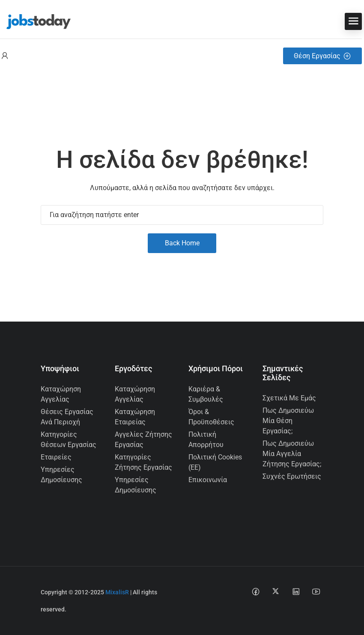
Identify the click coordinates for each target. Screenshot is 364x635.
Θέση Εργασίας (322, 56)
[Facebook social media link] (255, 591)
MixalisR (117, 592)
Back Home (182, 243)
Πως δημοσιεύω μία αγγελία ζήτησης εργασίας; (292, 454)
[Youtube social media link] (316, 591)
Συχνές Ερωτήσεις (292, 476)
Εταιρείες (56, 457)
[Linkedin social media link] (296, 591)
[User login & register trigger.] (5, 56)
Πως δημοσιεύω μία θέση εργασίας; (288, 421)
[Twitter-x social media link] (276, 591)
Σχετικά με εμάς (289, 398)
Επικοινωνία (208, 480)
